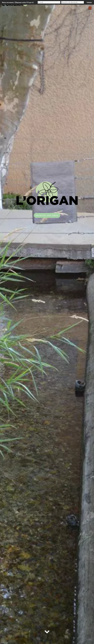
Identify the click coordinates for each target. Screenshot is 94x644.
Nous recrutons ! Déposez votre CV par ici (18, 2)
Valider (89, 2)
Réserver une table (47, 215)
